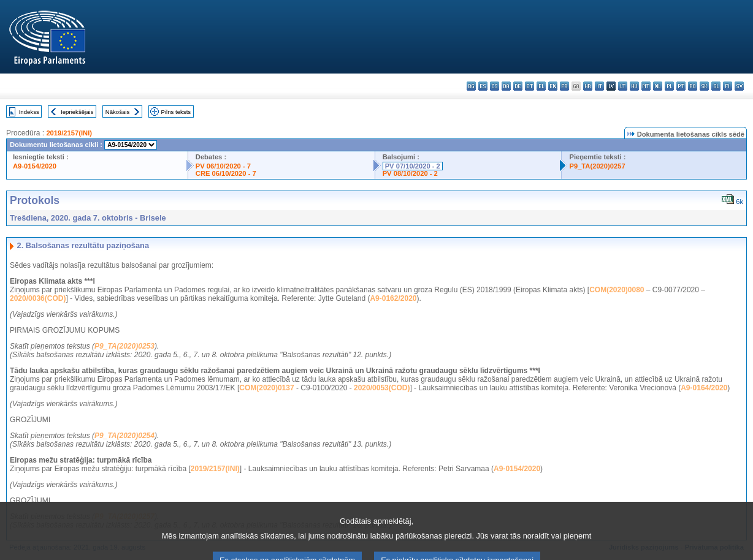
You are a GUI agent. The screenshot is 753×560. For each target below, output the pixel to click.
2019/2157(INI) (69, 133)
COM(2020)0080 (617, 290)
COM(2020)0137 (266, 388)
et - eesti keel (529, 86)
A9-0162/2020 (393, 298)
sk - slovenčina (704, 86)
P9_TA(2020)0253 (124, 346)
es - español (483, 86)
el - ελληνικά (541, 86)
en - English (553, 86)
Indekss (29, 112)
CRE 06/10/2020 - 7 (226, 173)
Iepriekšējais (77, 112)
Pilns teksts (176, 112)
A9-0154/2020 (35, 166)
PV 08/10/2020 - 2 (410, 173)
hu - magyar (634, 86)
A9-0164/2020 (704, 388)
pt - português (681, 86)
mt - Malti (646, 86)
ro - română (693, 86)
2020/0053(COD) (382, 388)
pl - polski (669, 86)
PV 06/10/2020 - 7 (223, 166)
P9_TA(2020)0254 (124, 436)
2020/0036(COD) (38, 298)
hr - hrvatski (588, 86)
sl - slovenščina (716, 86)
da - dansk (506, 86)
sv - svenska (739, 86)
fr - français (564, 86)
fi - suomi (728, 86)
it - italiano (599, 86)
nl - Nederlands (658, 86)
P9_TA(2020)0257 (597, 166)
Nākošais (117, 112)
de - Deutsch (518, 86)
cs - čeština (495, 86)
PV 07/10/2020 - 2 (413, 166)
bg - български (471, 86)
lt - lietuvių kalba (623, 86)
